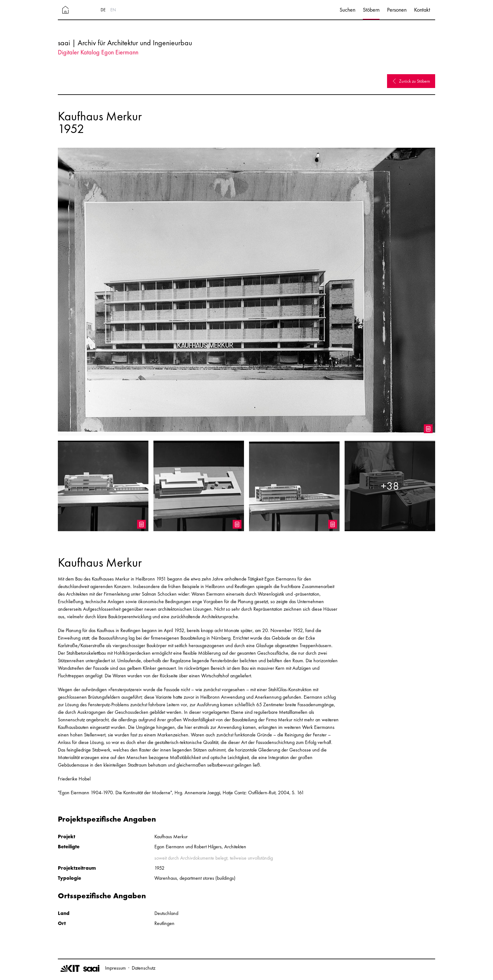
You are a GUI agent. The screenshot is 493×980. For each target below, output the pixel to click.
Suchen (347, 10)
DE (103, 10)
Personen (397, 10)
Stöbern (371, 10)
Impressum (115, 968)
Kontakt (422, 10)
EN (113, 10)
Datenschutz (144, 968)
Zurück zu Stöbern (411, 81)
